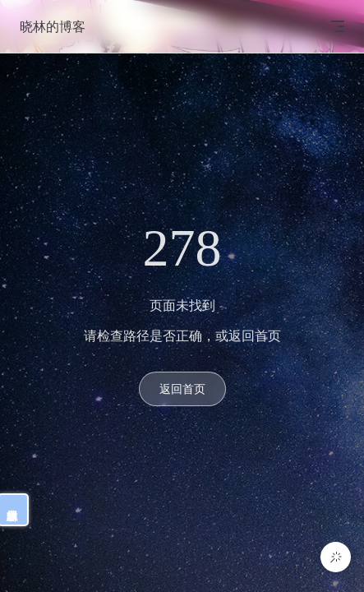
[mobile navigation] (338, 26)
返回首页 (182, 388)
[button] (336, 557)
